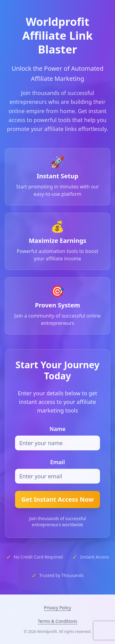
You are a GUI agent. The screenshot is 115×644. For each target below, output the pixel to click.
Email (57, 462)
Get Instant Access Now (58, 499)
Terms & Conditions (57, 621)
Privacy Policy (57, 608)
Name (57, 429)
